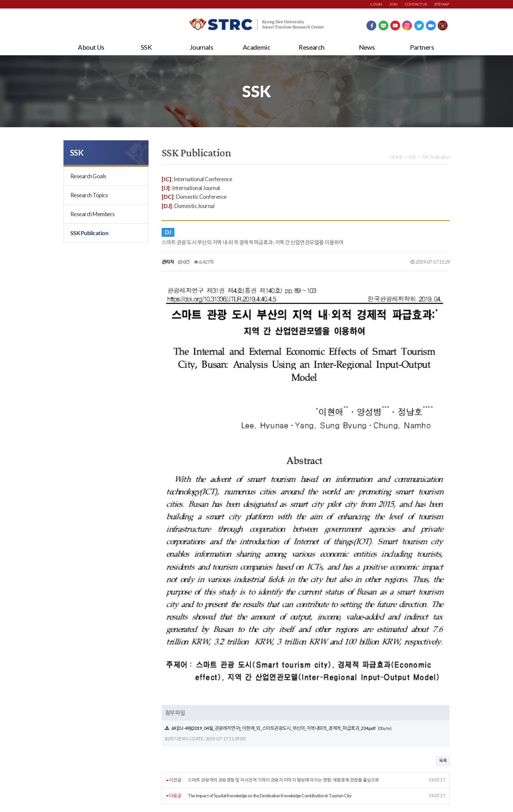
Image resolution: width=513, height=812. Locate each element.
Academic (257, 47)
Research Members (93, 214)
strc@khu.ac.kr (220, 792)
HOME (396, 157)
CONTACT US (416, 4)
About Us (91, 47)
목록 (443, 620)
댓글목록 (174, 687)
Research (312, 47)
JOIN (393, 4)
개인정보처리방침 (110, 762)
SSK (146, 47)
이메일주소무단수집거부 (163, 762)
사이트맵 (208, 762)
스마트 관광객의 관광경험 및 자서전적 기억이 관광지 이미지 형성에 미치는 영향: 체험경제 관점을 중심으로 (283, 640)
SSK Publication (89, 233)
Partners (422, 47)
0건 (184, 262)
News (367, 47)
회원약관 (72, 762)
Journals (202, 47)
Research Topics (89, 195)
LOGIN (376, 4)
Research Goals (88, 176)
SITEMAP (442, 4)
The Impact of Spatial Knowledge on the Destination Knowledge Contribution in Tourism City (270, 655)
